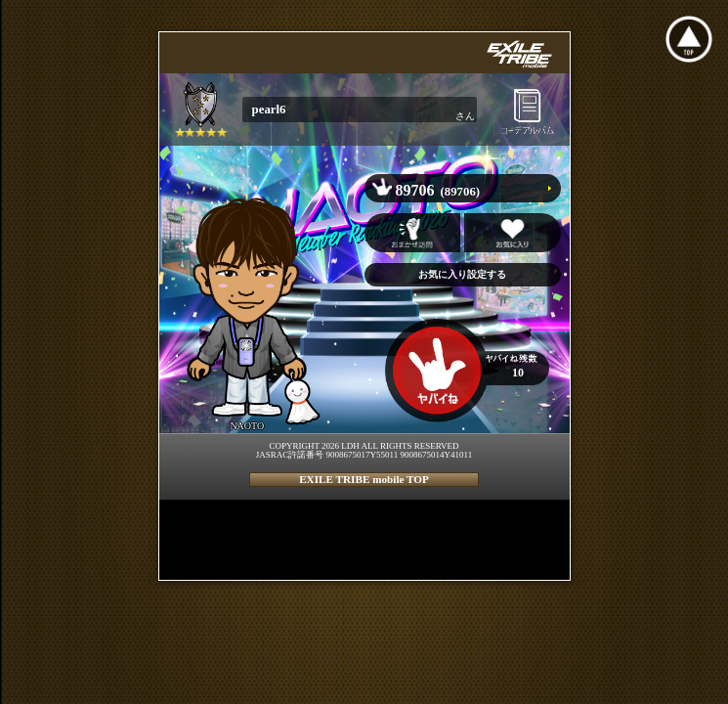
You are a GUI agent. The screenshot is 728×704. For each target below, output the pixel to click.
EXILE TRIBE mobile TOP (364, 479)
